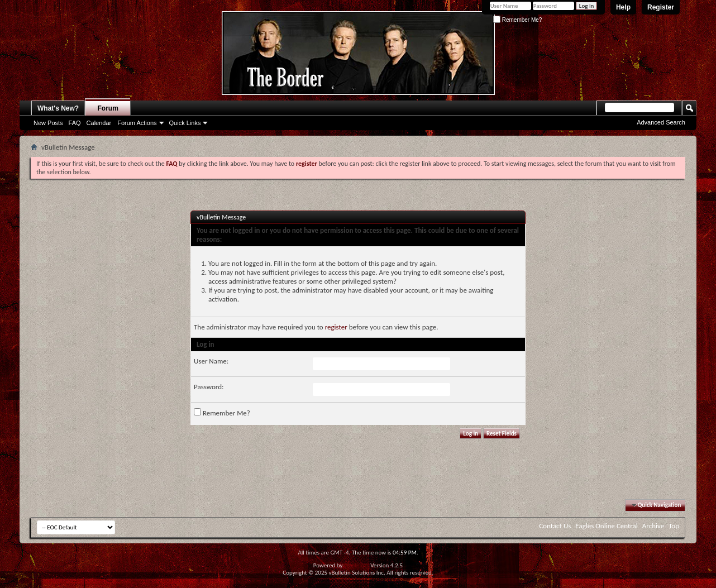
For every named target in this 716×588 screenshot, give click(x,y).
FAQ (75, 123)
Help (623, 7)
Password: (209, 387)
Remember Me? (517, 20)
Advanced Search (661, 122)
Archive (653, 526)
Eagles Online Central (607, 526)
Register (661, 7)
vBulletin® (357, 565)
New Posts (48, 123)
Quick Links (185, 123)
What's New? (58, 108)
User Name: (211, 361)
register (336, 327)
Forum (108, 108)
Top (674, 526)
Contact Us (555, 526)
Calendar (99, 123)
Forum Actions (137, 123)
